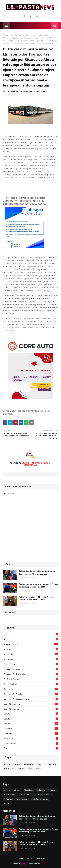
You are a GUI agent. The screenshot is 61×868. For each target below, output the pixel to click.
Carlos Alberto (10, 794)
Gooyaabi (44, 864)
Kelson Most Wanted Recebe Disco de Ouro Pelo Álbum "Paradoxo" (37, 598)
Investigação (9, 769)
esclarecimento (31, 744)
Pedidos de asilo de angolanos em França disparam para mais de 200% (38, 585)
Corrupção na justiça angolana (31, 699)
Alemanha (31, 634)
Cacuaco (52, 790)
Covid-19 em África (31, 709)
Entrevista (31, 734)
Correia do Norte (31, 684)
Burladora (41, 790)
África (31, 748)
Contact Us (40, 859)
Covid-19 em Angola (31, 704)
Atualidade (31, 654)
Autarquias (31, 659)
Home (20, 859)
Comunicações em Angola (31, 674)
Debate (31, 719)
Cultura (31, 714)
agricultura (31, 739)
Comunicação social (31, 669)
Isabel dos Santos (25, 769)
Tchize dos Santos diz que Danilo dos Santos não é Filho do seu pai (37, 572)
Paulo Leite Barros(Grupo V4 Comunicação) (26, 91)
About (30, 859)
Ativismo (31, 649)
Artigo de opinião (31, 644)
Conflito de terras (31, 679)
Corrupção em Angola (31, 694)
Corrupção (31, 689)
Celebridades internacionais (16, 799)
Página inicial (8, 35)
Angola (31, 639)
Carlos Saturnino (26, 794)
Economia (31, 729)
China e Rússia (31, 664)
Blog (24, 864)
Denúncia (31, 724)
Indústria (52, 764)
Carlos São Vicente (44, 794)
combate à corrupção (39, 799)
